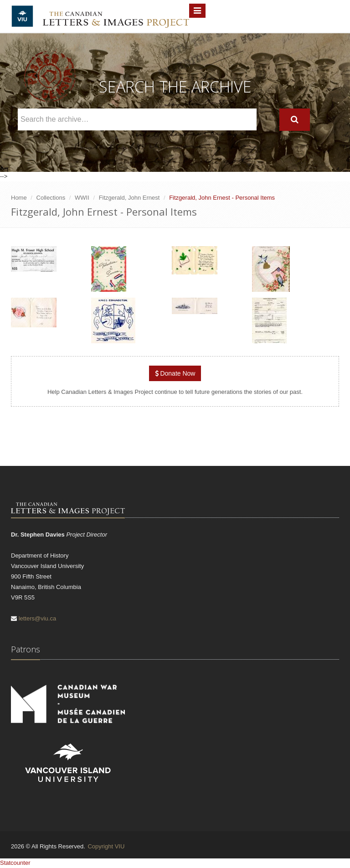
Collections (51, 198)
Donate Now (175, 373)
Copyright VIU (106, 846)
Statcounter (15, 863)
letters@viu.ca (38, 618)
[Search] (295, 120)
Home (19, 198)
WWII (82, 198)
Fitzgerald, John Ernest (129, 198)
